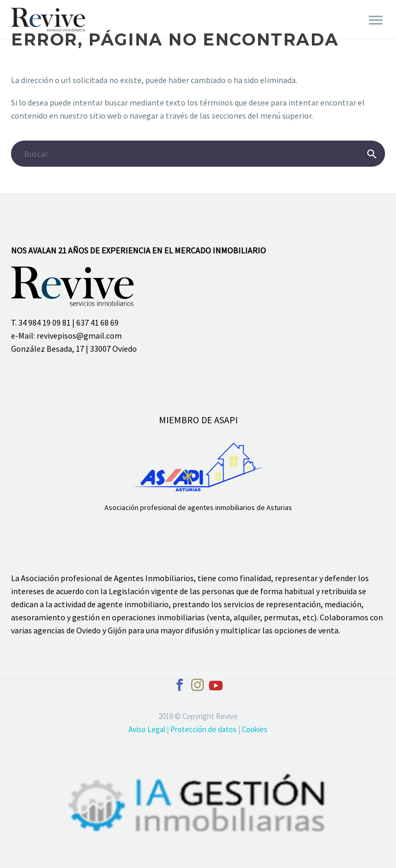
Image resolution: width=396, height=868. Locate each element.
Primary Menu (376, 20)
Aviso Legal (148, 729)
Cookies (255, 729)
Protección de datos (204, 729)
